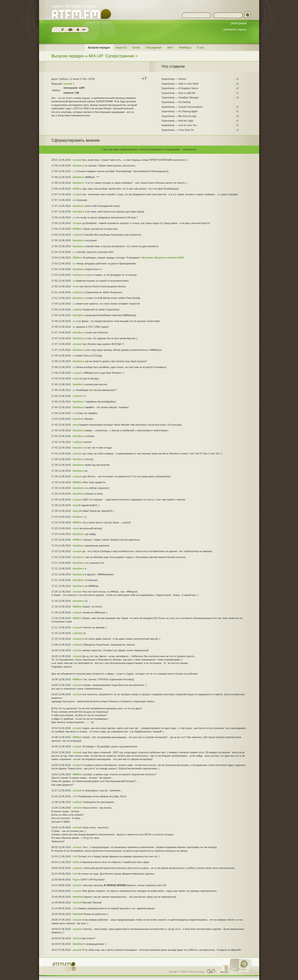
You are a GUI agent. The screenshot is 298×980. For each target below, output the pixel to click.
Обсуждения (154, 48)
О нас (201, 48)
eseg (75, 378)
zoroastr (68, 84)
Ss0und (77, 902)
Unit (75, 796)
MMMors (78, 189)
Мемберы (185, 48)
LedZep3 (78, 235)
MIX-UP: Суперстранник (111, 56)
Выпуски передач (99, 48)
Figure (76, 880)
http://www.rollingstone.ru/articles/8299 (163, 258)
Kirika (76, 862)
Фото (170, 48)
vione (76, 286)
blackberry (78, 166)
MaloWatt (78, 897)
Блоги (136, 48)
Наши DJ (121, 48)
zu (74, 171)
